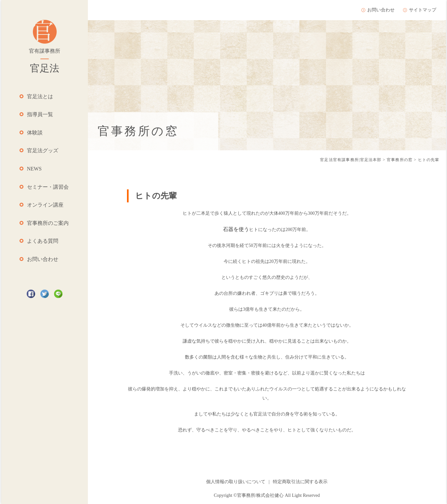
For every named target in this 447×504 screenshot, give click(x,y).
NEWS (34, 169)
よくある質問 (43, 241)
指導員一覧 (40, 114)
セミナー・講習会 (48, 187)
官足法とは (40, 96)
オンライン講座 (45, 205)
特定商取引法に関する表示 (300, 482)
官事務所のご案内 (48, 223)
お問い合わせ (43, 259)
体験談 (35, 133)
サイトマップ (423, 10)
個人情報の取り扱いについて (236, 482)
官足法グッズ (43, 150)
